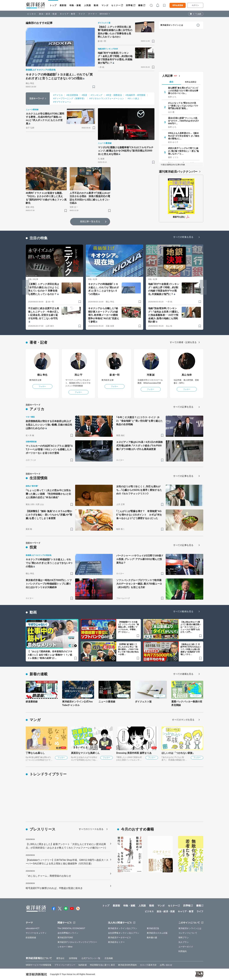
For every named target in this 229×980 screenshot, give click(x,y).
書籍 (140, 5)
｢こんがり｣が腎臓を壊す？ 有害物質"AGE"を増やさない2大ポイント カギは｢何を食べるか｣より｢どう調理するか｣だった (139, 515)
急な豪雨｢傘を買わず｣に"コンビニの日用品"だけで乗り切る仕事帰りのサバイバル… (183, 90)
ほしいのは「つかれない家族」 (178, 753)
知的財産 (83, 965)
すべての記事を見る (183, 407)
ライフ (82, 14)
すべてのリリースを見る (91, 829)
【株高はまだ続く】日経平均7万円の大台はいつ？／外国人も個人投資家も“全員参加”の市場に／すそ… (191, 649)
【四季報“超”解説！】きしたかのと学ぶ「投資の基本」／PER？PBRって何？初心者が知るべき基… (128, 649)
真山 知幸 (187, 375)
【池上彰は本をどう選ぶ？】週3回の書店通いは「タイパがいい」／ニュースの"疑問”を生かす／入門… (191, 627)
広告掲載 (109, 958)
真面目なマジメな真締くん (85, 753)
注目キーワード (37, 98)
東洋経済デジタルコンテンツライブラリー (77, 942)
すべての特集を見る (183, 237)
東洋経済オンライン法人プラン (123, 928)
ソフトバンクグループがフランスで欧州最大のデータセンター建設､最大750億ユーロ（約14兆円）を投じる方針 (139, 584)
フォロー (42, 386)
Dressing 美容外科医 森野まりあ (134, 753)
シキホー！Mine (65, 947)
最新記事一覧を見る (90, 221)
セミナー (116, 5)
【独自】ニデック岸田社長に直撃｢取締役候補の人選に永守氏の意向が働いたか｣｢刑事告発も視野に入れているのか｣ (115, 32)
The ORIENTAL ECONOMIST (71, 928)
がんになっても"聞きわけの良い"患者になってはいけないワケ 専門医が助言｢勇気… (184, 106)
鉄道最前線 (32, 702)
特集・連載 (75, 5)
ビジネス (32, 14)
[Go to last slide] (26, 287)
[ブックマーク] (94, 87)
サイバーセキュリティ (36, 933)
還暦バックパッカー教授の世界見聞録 (187, 703)
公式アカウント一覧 (91, 958)
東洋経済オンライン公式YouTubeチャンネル (77, 703)
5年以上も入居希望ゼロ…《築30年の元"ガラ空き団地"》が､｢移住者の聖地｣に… (184, 136)
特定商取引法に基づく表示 (102, 965)
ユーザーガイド (186, 947)
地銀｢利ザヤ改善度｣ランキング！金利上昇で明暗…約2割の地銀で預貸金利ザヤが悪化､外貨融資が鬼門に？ (115, 58)
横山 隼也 (42, 375)
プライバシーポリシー (65, 965)
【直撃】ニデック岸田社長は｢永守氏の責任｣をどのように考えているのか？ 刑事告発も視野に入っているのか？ (44, 289)
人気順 (88, 5)
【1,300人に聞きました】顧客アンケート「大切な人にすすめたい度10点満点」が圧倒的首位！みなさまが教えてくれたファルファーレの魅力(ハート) (66, 846)
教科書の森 (152, 938)
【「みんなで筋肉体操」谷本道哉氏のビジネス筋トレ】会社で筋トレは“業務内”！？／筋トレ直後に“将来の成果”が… (50, 655)
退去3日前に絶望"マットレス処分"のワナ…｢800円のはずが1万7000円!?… (183, 121)
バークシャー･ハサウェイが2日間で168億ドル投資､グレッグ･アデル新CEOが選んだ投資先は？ (140, 559)
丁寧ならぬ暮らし (35, 753)
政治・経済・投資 (48, 14)
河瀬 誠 (151, 375)
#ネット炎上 (133, 98)
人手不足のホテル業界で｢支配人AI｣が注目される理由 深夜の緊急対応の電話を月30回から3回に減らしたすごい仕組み (90, 198)
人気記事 (167, 76)
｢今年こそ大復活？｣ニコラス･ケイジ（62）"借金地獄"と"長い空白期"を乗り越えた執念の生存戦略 (139, 421)
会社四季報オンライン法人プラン (124, 933)
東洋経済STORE (65, 938)
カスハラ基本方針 (148, 965)
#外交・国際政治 (114, 95)
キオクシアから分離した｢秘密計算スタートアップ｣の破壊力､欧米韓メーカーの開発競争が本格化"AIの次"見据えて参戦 (104, 315)
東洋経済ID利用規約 (127, 965)
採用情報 (73, 958)
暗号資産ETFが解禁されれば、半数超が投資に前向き (54, 888)
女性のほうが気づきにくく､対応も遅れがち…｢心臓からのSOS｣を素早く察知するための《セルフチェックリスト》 (139, 490)
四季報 (129, 5)
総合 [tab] (171, 82)
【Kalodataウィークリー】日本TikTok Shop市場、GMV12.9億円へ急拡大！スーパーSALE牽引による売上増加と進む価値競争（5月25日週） (67, 862)
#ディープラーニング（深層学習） (69, 98)
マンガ (105, 5)
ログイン (195, 5)
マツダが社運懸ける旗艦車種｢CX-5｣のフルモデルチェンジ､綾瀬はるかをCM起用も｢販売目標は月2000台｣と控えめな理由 (126, 151)
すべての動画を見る (183, 611)
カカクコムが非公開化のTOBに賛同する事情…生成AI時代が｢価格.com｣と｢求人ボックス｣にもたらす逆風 (45, 119)
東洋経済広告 (153, 928)
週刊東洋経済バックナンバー (178, 172)
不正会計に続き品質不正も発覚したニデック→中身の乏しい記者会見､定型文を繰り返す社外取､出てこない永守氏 (44, 313)
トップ (53, 5)
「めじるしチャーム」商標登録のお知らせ (48, 876)
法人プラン (184, 942)
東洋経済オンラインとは (172, 25)
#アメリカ (58, 95)
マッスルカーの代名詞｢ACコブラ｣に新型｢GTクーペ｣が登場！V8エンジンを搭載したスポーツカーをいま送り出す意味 (49, 449)
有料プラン (184, 938)
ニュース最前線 (107, 702)
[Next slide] (203, 287)
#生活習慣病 (72, 95)
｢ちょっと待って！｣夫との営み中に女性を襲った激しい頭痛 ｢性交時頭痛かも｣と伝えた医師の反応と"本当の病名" (48, 494)
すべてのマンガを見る (183, 720)
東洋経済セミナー (116, 942)
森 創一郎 (115, 375)
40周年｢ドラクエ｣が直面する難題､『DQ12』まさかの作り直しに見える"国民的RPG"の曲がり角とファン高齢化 (46, 198)
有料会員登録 (178, 5)
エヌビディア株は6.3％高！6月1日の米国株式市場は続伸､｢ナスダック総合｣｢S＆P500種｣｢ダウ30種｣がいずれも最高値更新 (140, 446)
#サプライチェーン (62, 102)
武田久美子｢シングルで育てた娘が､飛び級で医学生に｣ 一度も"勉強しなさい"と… (183, 151)
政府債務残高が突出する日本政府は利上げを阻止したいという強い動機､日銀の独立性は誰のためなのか (49, 425)
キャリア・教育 (68, 14)
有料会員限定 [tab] (191, 82)
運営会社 (60, 958)
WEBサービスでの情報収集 (39, 965)
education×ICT (33, 928)
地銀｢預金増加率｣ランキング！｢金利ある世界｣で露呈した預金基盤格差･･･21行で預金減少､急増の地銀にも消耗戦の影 (164, 315)
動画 (96, 5)
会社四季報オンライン (68, 933)
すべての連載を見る (183, 674)
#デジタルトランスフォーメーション (107, 98)
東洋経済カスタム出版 (157, 933)
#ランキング (97, 95)
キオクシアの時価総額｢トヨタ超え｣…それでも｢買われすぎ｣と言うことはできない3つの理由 (59, 76)
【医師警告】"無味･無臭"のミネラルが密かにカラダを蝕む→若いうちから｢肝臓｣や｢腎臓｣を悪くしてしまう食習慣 (49, 515)
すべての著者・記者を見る (183, 342)
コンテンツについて (188, 933)
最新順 (63, 5)
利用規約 (183, 951)
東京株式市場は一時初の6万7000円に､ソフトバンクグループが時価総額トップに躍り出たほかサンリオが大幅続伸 (49, 584)
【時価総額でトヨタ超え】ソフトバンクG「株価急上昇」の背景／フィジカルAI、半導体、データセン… (128, 627)
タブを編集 (197, 14)
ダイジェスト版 (143, 702)
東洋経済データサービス (119, 938)
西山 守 (78, 375)
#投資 (84, 95)
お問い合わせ (166, 965)
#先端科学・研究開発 (136, 95)
